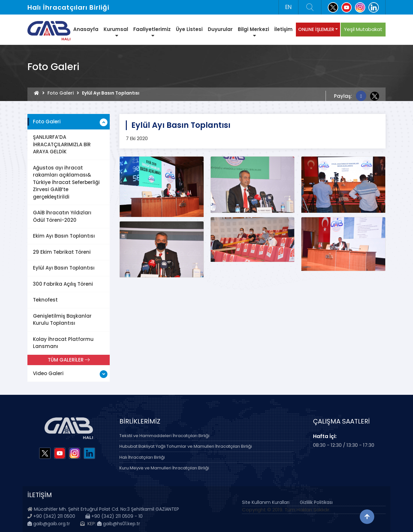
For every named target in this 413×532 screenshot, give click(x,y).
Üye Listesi (189, 29)
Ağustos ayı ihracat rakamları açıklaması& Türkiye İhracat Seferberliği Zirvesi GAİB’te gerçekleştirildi (66, 182)
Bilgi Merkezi (253, 32)
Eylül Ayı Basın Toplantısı (64, 268)
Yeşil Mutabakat (363, 29)
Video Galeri (48, 373)
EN (288, 7)
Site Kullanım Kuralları (266, 502)
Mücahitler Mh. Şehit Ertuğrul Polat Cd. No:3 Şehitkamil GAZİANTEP (106, 509)
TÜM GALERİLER (69, 360)
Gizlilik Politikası (316, 502)
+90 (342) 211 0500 (54, 516)
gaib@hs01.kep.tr (119, 524)
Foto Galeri (60, 93)
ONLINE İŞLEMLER (316, 29)
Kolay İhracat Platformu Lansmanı (63, 343)
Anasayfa (86, 29)
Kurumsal (116, 32)
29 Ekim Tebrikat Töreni (62, 252)
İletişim (283, 29)
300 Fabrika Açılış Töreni (63, 284)
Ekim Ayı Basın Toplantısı (64, 236)
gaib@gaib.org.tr (49, 524)
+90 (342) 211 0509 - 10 (114, 516)
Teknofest (45, 300)
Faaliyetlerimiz (152, 32)
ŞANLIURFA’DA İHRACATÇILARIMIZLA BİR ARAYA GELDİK (62, 144)
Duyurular (220, 29)
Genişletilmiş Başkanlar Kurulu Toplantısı (62, 320)
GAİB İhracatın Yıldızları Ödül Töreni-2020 (62, 216)
